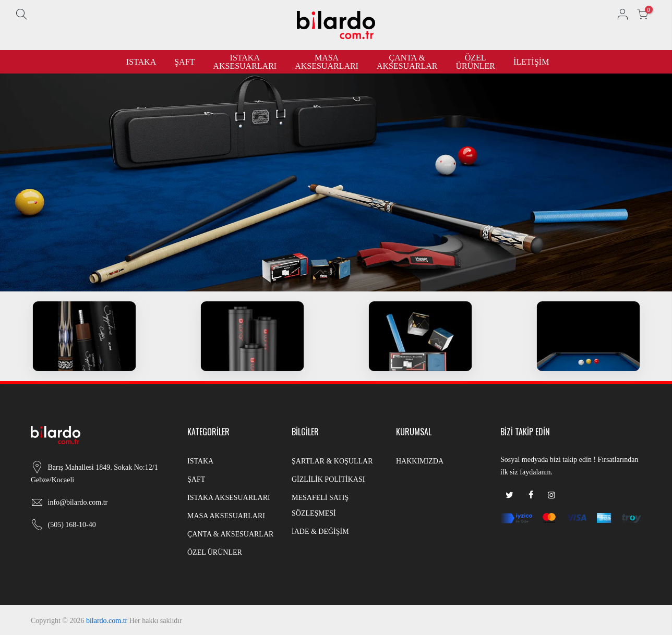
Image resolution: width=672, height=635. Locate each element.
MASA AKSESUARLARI (327, 62)
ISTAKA (141, 62)
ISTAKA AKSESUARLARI (245, 62)
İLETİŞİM (531, 62)
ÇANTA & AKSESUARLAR (407, 62)
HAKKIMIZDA (420, 461)
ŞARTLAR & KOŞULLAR (332, 461)
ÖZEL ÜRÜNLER (475, 62)
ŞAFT (184, 62)
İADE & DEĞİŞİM (320, 532)
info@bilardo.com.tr (78, 502)
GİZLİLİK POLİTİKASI (328, 479)
